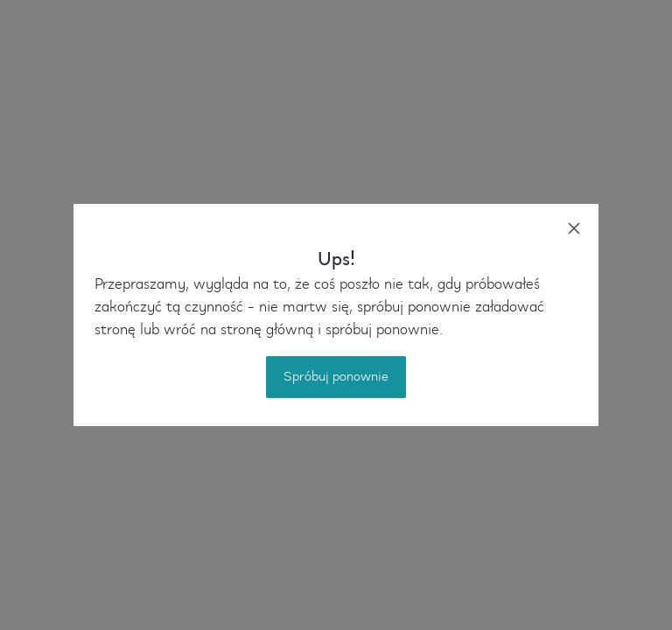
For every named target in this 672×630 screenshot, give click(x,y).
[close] (574, 228)
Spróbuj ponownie (336, 377)
